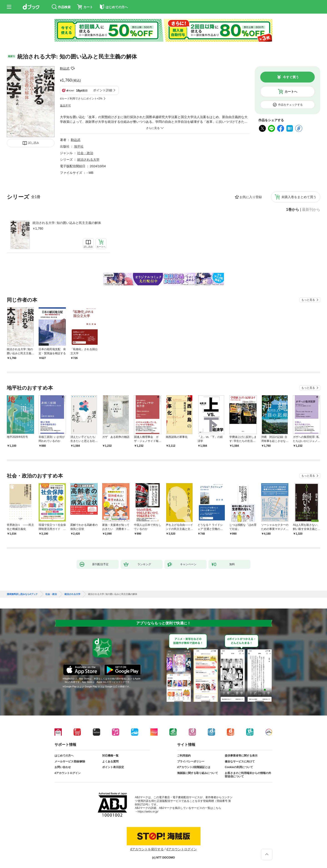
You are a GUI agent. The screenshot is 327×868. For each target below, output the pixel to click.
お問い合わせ (63, 767)
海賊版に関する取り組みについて (198, 773)
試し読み (34, 143)
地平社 (79, 146)
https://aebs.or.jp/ (148, 812)
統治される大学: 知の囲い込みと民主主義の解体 (67, 223)
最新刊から (311, 210)
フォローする (73, 68)
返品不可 (65, 106)
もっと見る (308, 300)
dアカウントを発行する (147, 849)
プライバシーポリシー (191, 761)
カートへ (291, 92)
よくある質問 (110, 761)
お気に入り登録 (251, 197)
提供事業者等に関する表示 (241, 756)
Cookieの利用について (239, 767)
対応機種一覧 (110, 756)
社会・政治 (85, 153)
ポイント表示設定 (113, 767)
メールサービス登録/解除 (70, 761)
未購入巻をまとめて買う (299, 197)
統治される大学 (88, 160)
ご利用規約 (184, 756)
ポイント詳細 (103, 90)
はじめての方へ (64, 756)
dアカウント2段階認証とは (194, 767)
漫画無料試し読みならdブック (22, 594)
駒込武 (65, 68)
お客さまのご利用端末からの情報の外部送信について (248, 775)
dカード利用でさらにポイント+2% (81, 99)
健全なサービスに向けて (240, 761)
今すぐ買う (291, 77)
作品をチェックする (290, 105)
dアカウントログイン (68, 773)
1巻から (293, 210)
